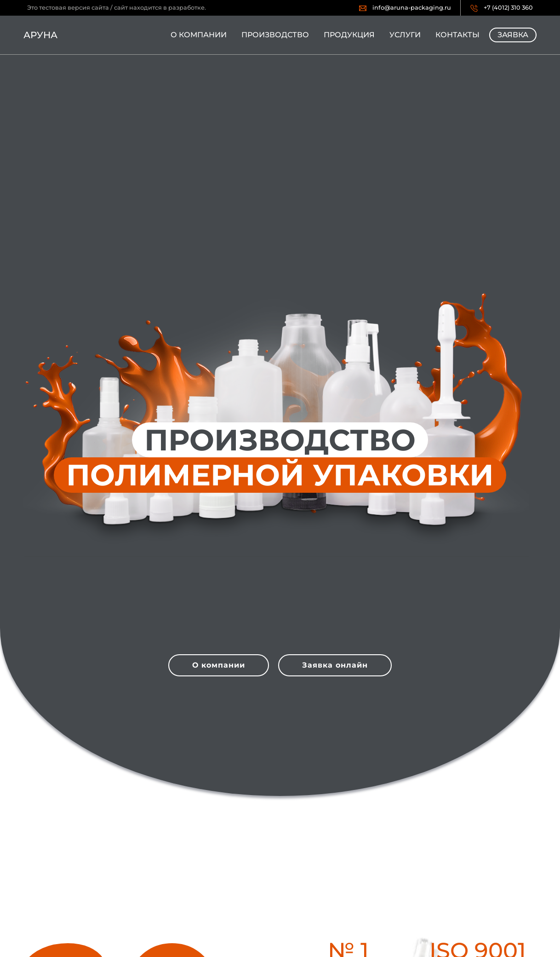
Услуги (405, 35)
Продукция (349, 35)
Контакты (457, 35)
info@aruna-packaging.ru (412, 8)
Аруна (40, 35)
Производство (275, 35)
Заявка (513, 35)
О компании (199, 35)
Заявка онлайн (335, 665)
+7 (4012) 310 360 (508, 8)
